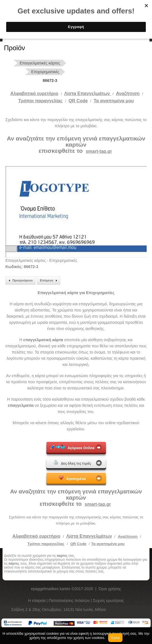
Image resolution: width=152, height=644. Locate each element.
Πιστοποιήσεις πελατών (70, 601)
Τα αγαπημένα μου (114, 101)
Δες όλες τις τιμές (72, 463)
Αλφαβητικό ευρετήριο (34, 94)
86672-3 (50, 80)
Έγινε (115, 638)
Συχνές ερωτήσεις (109, 601)
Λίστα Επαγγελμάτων (88, 94)
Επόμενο (49, 281)
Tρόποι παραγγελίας (40, 101)
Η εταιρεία (37, 601)
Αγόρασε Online (72, 447)
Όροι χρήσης (110, 589)
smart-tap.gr (99, 151)
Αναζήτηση (128, 94)
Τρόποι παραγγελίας (46, 544)
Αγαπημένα (72, 478)
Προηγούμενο (20, 281)
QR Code (78, 101)
